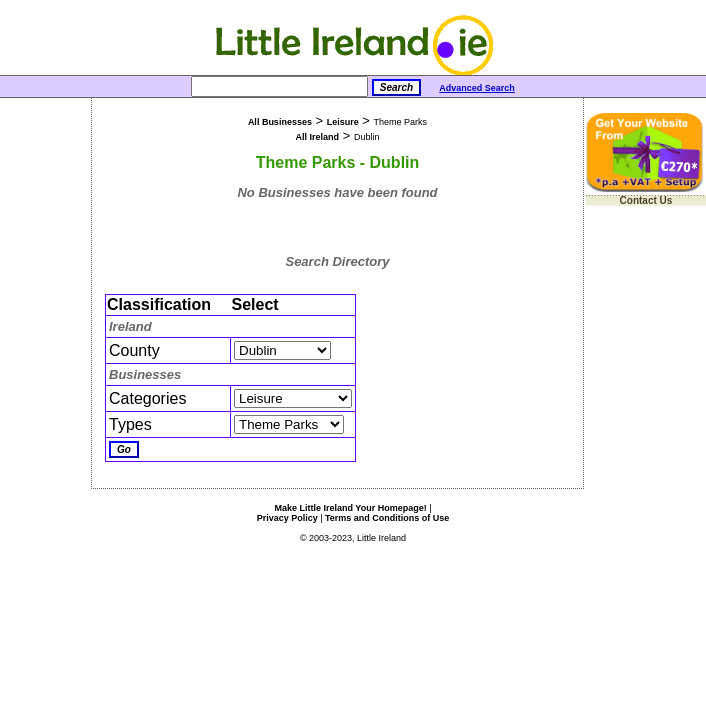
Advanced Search (477, 88)
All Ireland (318, 137)
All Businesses (280, 122)
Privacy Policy (287, 518)
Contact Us (646, 200)
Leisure (343, 122)
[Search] (279, 86)
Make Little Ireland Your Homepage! (350, 508)
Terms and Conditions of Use (387, 518)
